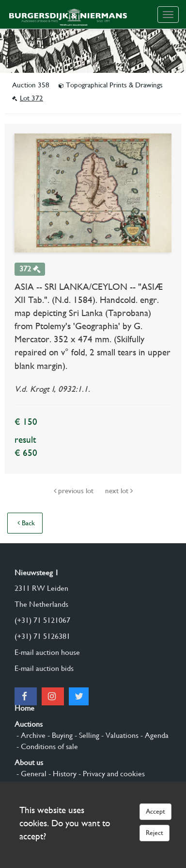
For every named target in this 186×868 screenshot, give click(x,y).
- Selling (86, 735)
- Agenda (154, 735)
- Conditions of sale (46, 746)
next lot (119, 491)
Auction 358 (32, 85)
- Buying (59, 735)
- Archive (30, 735)
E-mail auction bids (44, 668)
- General (31, 774)
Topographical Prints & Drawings (111, 85)
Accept (155, 811)
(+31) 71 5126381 (42, 636)
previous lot (75, 491)
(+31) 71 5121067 (42, 620)
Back (26, 523)
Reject (155, 833)
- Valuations (119, 735)
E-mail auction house (47, 652)
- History (62, 774)
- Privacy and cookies (111, 774)
